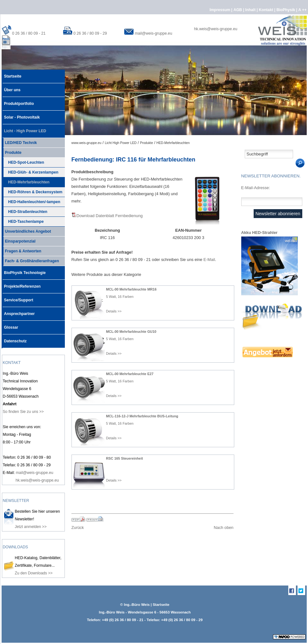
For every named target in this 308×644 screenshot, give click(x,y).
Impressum (220, 10)
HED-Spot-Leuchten (23, 161)
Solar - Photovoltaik (21, 115)
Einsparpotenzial (19, 240)
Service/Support (18, 298)
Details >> (114, 311)
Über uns (12, 88)
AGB (238, 10)
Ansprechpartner (19, 312)
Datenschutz (15, 339)
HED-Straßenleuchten (25, 210)
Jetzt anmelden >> (31, 527)
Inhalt (251, 10)
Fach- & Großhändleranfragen (31, 260)
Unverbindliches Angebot (27, 230)
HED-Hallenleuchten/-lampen (31, 201)
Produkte (12, 151)
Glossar (10, 325)
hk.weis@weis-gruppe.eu (216, 29)
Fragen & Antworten (22, 250)
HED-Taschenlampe (23, 220)
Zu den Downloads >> (34, 573)
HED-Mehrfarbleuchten (26, 181)
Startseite (12, 74)
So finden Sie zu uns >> (23, 412)
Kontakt (267, 10)
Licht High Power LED (121, 143)
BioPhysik (286, 10)
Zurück (78, 528)
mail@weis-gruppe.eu (154, 33)
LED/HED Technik (20, 141)
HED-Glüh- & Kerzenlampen (31, 171)
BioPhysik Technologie (24, 271)
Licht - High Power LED (24, 129)
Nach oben (224, 528)
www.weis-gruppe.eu (86, 143)
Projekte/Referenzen (22, 284)
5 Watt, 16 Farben (120, 297)
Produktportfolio (18, 101)
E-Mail (209, 260)
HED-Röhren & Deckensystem (33, 191)
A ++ (303, 10)
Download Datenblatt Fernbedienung (110, 216)
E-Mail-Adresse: (256, 188)
